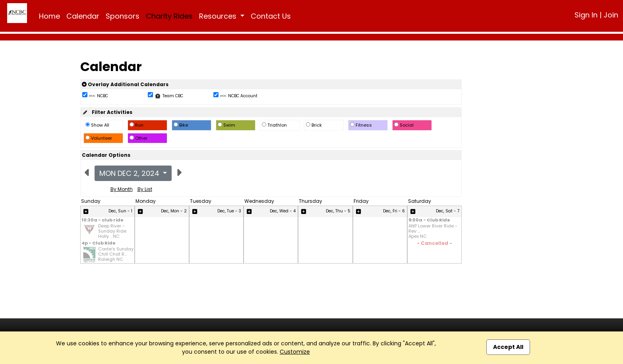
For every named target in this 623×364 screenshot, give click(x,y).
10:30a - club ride (103, 221)
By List (145, 189)
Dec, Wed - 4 (283, 211)
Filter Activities (107, 112)
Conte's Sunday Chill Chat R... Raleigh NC (116, 254)
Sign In (586, 15)
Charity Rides (169, 16)
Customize (295, 352)
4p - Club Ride (99, 244)
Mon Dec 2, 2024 (130, 173)
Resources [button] (219, 16)
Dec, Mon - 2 (174, 211)
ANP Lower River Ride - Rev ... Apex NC (433, 231)
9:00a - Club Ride (429, 221)
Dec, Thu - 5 (338, 211)
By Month (122, 189)
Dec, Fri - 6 (394, 211)
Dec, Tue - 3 (229, 211)
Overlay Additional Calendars (125, 84)
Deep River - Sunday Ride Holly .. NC (112, 231)
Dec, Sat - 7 (448, 211)
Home (49, 16)
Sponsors (123, 16)
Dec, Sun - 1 (120, 211)
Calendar (83, 16)
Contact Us (271, 16)
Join (611, 15)
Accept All (508, 347)
